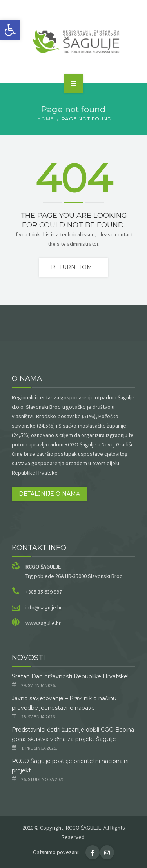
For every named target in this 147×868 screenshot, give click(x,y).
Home (46, 119)
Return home (73, 267)
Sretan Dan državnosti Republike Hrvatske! (70, 676)
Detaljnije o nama (49, 494)
